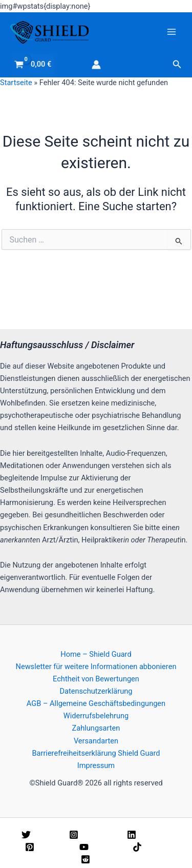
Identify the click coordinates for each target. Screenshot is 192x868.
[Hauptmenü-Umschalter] (172, 32)
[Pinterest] (46, 847)
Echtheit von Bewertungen (96, 679)
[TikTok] (150, 847)
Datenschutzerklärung (96, 691)
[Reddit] (98, 859)
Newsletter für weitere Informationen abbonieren (96, 667)
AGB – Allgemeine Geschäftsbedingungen (96, 703)
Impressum (96, 765)
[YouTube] (100, 847)
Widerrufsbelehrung (96, 716)
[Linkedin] (147, 835)
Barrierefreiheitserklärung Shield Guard (96, 753)
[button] (177, 64)
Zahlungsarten (96, 728)
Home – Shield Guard (96, 654)
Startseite (16, 83)
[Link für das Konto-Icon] (96, 65)
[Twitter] (39, 835)
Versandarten (96, 741)
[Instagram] (92, 835)
